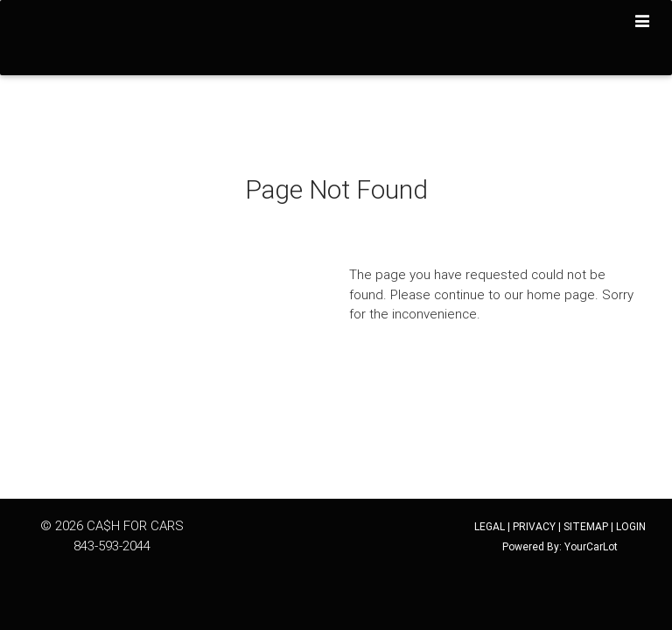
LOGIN (631, 526)
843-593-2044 (112, 546)
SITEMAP (586, 526)
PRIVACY (534, 526)
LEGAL (490, 526)
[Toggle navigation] (643, 22)
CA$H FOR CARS (135, 525)
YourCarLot (591, 546)
